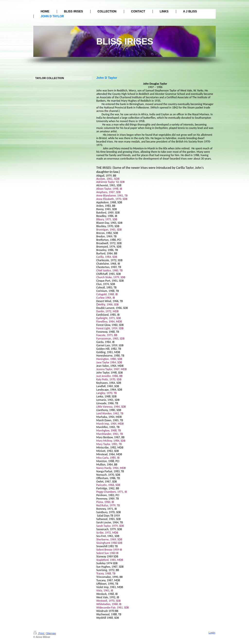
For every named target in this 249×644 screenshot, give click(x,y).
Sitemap (51, 633)
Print (39, 633)
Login (212, 633)
